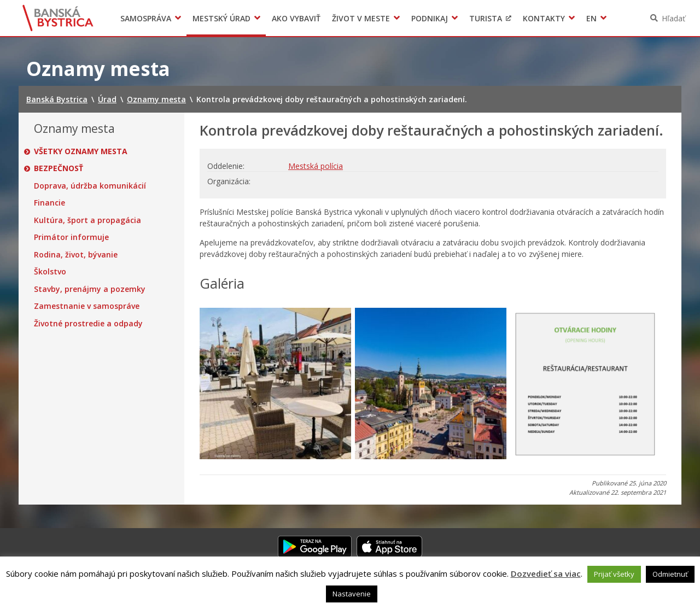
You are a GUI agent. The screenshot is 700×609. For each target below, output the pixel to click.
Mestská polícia (316, 166)
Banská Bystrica (58, 18)
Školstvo (50, 272)
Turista (486, 18)
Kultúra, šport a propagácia (87, 220)
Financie (49, 203)
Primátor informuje (71, 237)
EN (591, 18)
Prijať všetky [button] (614, 574)
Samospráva (146, 18)
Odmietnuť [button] (670, 574)
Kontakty (544, 18)
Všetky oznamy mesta (81, 151)
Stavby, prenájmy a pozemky (90, 289)
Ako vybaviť (296, 18)
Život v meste (361, 18)
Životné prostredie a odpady (88, 324)
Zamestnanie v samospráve (87, 306)
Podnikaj (430, 18)
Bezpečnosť (59, 168)
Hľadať (673, 18)
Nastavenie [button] (352, 594)
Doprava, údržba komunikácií (90, 186)
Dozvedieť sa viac (546, 573)
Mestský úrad (221, 18)
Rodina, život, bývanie (76, 255)
